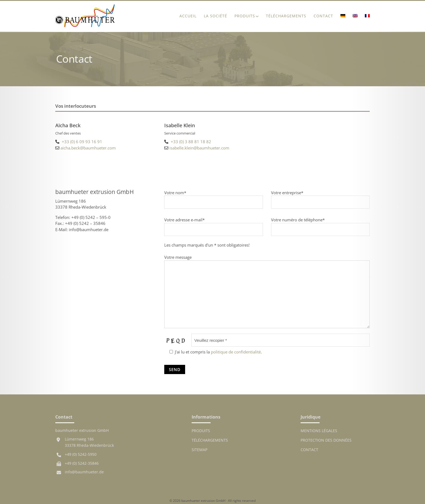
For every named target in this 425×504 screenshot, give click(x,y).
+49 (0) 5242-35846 (82, 463)
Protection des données (326, 440)
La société (215, 16)
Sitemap (199, 450)
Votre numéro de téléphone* (320, 224)
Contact (323, 16)
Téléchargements (286, 16)
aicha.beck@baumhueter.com (88, 148)
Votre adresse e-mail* (214, 224)
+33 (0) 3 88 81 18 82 (191, 142)
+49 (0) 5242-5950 (81, 454)
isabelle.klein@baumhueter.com (199, 148)
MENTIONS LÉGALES (319, 431)
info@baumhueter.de (84, 472)
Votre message (267, 292)
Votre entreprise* (320, 197)
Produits (245, 16)
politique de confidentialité (236, 352)
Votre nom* (214, 197)
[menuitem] (343, 16)
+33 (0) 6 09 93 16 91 (82, 142)
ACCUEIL (188, 16)
